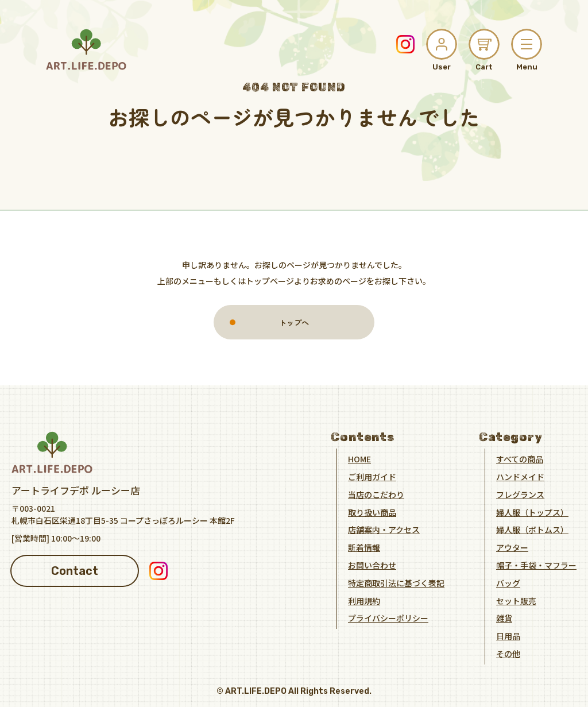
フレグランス (520, 494)
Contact (75, 570)
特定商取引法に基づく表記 (396, 583)
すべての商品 (520, 459)
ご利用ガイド (372, 477)
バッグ (508, 583)
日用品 (508, 636)
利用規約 (364, 600)
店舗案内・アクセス (384, 530)
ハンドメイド (520, 477)
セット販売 (516, 600)
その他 (508, 654)
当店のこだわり (376, 494)
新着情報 (364, 547)
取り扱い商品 (372, 512)
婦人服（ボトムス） (532, 530)
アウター (512, 547)
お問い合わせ (372, 565)
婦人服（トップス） (532, 512)
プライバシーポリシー (388, 618)
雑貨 (504, 618)
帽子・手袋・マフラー (536, 565)
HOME (359, 459)
